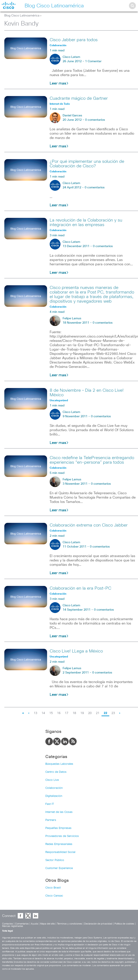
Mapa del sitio (48, 924)
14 (43, 713)
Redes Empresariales (59, 844)
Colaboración (54, 788)
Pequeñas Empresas (58, 828)
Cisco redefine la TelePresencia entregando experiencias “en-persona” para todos (92, 460)
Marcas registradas (13, 926)
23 (113, 713)
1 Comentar (93, 61)
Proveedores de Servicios (62, 836)
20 (90, 713)
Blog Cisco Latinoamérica (22, 16)
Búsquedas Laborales (59, 764)
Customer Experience (59, 868)
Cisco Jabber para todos (74, 40)
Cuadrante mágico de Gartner (79, 98)
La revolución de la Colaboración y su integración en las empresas (86, 223)
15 (51, 713)
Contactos (8, 924)
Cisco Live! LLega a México (76, 651)
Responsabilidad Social (60, 852)
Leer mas (59, 83)
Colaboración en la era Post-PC (80, 588)
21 (98, 713)
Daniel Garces (72, 116)
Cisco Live (52, 780)
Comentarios (22, 924)
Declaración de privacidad (98, 924)
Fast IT (50, 804)
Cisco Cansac (54, 896)
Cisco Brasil (53, 888)
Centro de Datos (56, 772)
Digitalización (54, 796)
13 (35, 713)
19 (82, 713)
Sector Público (55, 860)
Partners (51, 820)
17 (67, 713)
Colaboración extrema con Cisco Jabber (89, 525)
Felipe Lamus (72, 318)
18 (74, 713)
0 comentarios (95, 120)
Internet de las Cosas (59, 812)
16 (59, 713)
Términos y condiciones (70, 924)
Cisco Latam (71, 57)
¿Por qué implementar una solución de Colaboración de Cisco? (87, 164)
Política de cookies (124, 924)
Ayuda (34, 924)
